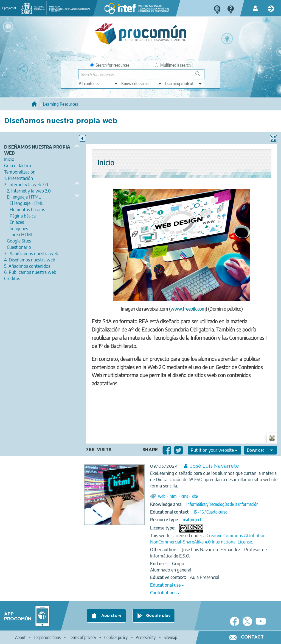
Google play (158, 616)
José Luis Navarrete (214, 466)
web (162, 496)
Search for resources (110, 65)
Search (200, 76)
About (20, 637)
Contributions (163, 593)
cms (185, 496)
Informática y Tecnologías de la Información (222, 504)
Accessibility (146, 637)
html (173, 496)
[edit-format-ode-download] (260, 450)
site (195, 496)
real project (192, 520)
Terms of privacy (82, 637)
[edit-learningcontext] (184, 83)
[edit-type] (98, 83)
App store (111, 616)
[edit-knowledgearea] (142, 83)
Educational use (165, 585)
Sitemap (171, 637)
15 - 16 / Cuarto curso (210, 512)
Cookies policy (116, 637)
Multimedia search (173, 65)
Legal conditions (47, 637)
